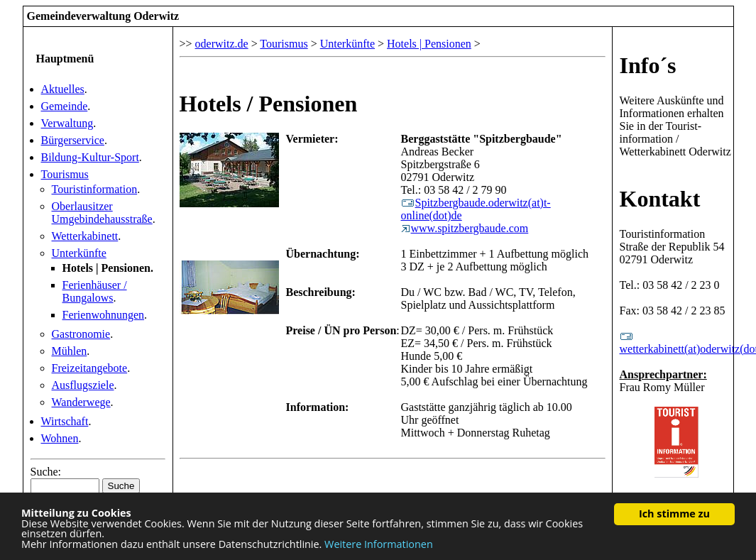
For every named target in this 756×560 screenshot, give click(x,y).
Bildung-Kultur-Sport (90, 157)
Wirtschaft (65, 421)
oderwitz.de (222, 44)
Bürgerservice (73, 140)
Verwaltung (67, 123)
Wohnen (60, 438)
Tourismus (65, 174)
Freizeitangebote (90, 368)
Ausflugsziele (83, 385)
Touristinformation (95, 189)
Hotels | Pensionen (429, 44)
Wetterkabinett (85, 236)
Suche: (46, 472)
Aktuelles (63, 89)
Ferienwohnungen (104, 315)
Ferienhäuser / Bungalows (95, 291)
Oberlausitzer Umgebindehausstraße (102, 213)
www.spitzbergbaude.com (465, 228)
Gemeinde (65, 106)
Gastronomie (81, 334)
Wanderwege (81, 402)
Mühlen (70, 351)
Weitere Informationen (379, 544)
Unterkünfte (79, 253)
